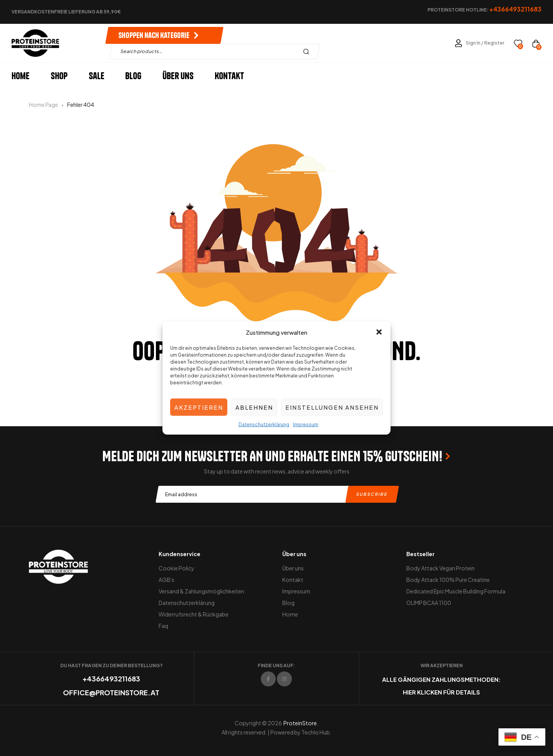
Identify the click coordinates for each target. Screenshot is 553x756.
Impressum (306, 425)
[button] (379, 332)
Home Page (43, 105)
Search (308, 52)
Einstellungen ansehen (332, 407)
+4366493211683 (111, 679)
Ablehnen (254, 407)
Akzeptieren (199, 407)
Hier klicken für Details (441, 692)
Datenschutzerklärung (264, 425)
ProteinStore (300, 723)
